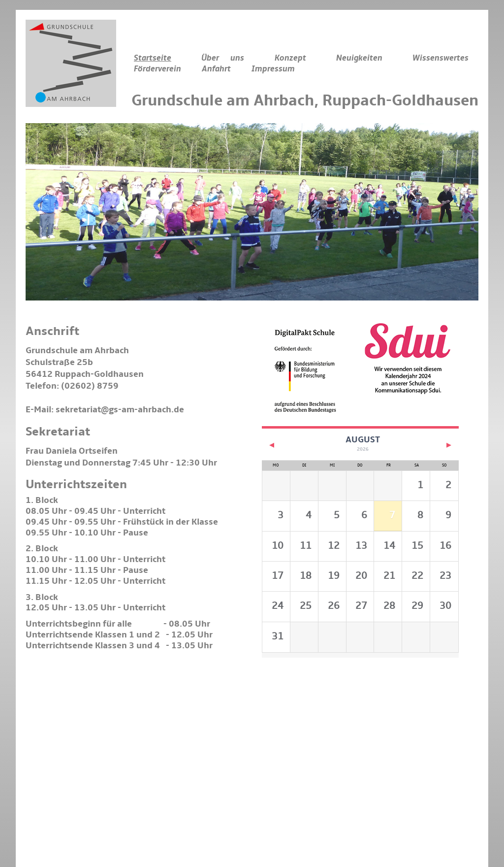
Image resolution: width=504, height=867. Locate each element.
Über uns (223, 58)
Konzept (290, 58)
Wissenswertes (441, 58)
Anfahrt (216, 69)
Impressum (273, 69)
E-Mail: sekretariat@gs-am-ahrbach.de (105, 410)
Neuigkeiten (359, 58)
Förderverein (157, 69)
